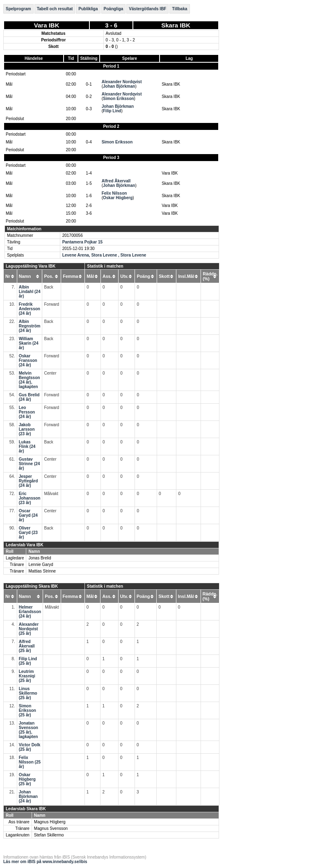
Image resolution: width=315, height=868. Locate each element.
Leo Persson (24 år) (27, 412)
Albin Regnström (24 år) (30, 326)
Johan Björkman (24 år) (28, 796)
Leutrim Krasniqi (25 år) (27, 676)
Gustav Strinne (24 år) (30, 464)
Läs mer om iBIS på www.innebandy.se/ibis (45, 862)
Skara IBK (176, 25)
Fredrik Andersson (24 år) (30, 309)
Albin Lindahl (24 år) (30, 292)
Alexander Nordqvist (122, 82)
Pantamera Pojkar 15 (82, 242)
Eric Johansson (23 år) (30, 498)
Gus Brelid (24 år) (29, 397)
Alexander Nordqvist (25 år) (29, 629)
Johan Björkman (119, 86)
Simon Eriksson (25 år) (27, 710)
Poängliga (114, 9)
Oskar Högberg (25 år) (27, 779)
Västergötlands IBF (147, 9)
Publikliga (88, 9)
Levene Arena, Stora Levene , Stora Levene (104, 255)
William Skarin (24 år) (29, 343)
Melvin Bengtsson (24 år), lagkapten (30, 380)
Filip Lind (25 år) (28, 661)
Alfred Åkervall (116, 181)
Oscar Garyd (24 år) (28, 515)
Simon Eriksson (119, 99)
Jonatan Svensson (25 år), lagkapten (29, 730)
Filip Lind (112, 111)
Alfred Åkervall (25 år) (27, 646)
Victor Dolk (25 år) (30, 747)
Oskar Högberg (118, 198)
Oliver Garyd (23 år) (28, 533)
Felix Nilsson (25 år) (30, 762)
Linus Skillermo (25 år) (28, 693)
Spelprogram (18, 9)
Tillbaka (179, 9)
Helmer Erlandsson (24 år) (30, 612)
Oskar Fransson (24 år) (28, 360)
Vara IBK (47, 25)
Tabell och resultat (55, 9)
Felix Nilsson (114, 193)
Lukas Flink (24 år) (27, 446)
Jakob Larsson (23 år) (27, 429)
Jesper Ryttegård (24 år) (29, 481)
